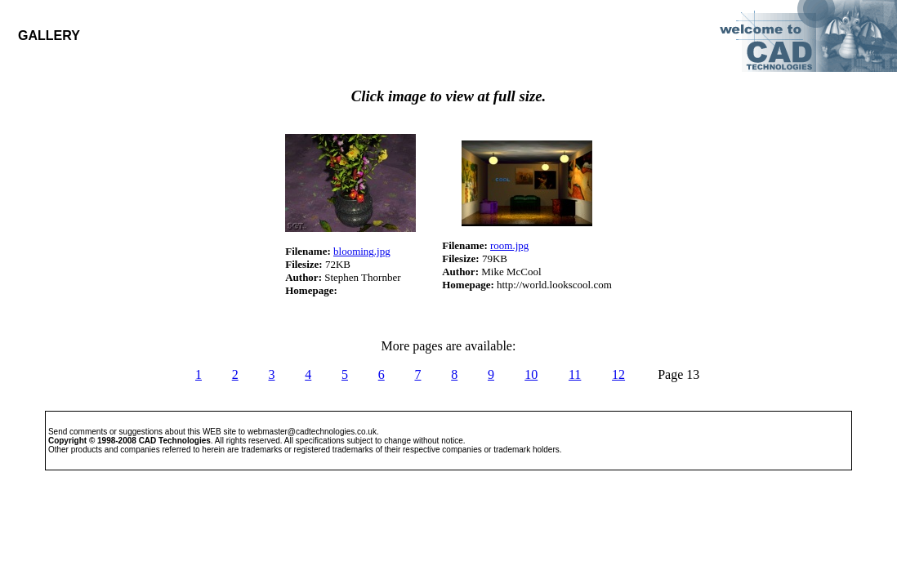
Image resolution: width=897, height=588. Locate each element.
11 (575, 374)
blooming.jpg (362, 251)
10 (531, 374)
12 (618, 374)
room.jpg (509, 245)
